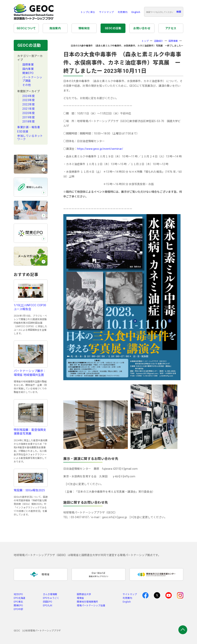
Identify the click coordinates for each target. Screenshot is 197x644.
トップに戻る (88, 12)
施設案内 (55, 28)
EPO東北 (18, 602)
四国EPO (48, 602)
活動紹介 (158, 41)
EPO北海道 (20, 598)
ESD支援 (23, 132)
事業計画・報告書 (29, 127)
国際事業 (28, 65)
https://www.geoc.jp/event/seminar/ (100, 149)
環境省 (80, 598)
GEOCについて (26, 28)
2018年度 (29, 121)
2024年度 (29, 96)
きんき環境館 (50, 594)
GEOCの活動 (113, 28)
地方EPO (18, 594)
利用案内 (123, 12)
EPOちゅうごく (51, 598)
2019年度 (29, 117)
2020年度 (29, 113)
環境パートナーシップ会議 (91, 606)
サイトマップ (107, 12)
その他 (27, 85)
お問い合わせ (142, 28)
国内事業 (28, 69)
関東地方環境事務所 (87, 602)
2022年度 (29, 104)
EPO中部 (18, 609)
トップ (145, 41)
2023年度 (29, 100)
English (136, 12)
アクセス (171, 28)
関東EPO (28, 73)
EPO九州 (48, 606)
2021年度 (29, 109)
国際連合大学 (84, 594)
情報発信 (84, 28)
